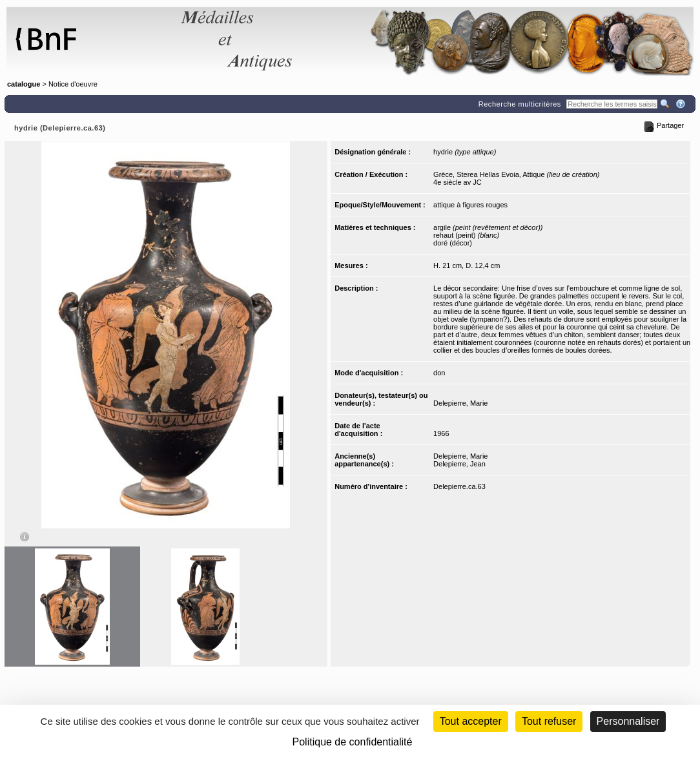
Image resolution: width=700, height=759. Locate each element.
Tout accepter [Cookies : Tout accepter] (471, 721)
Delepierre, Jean (459, 464)
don (439, 373)
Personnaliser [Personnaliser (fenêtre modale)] (628, 721)
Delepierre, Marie (460, 403)
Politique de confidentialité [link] (353, 742)
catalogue (24, 84)
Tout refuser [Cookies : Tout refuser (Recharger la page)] (549, 721)
